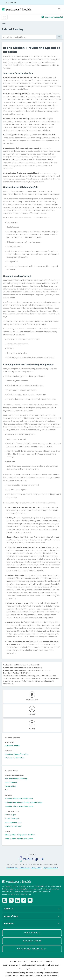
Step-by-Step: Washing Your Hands (19, 839)
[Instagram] (24, 900)
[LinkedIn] (17, 900)
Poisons (8, 790)
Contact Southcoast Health (32, 949)
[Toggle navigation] (4, 17)
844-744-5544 (11, 2)
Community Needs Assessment (31, 969)
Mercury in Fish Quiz (13, 826)
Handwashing (10, 786)
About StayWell (12, 868)
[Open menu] (59, 9)
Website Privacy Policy (19, 961)
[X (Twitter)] (11, 900)
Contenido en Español (54, 17)
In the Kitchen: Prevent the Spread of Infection (24, 802)
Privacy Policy (36, 868)
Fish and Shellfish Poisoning (16, 778)
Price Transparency (10, 965)
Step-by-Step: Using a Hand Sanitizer (20, 835)
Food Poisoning (11, 782)
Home (4, 24)
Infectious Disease (12, 745)
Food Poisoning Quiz (13, 822)
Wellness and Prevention (15, 758)
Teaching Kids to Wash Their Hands (19, 806)
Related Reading (13, 29)
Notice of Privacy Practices (42, 961)
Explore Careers (32, 941)
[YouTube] (30, 900)
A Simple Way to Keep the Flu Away (19, 799)
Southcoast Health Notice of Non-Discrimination (40, 965)
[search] (29, 37)
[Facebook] (5, 900)
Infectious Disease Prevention (17, 754)
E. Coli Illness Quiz (12, 819)
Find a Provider (32, 933)
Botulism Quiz (11, 815)
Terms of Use (25, 868)
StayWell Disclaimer (50, 868)
